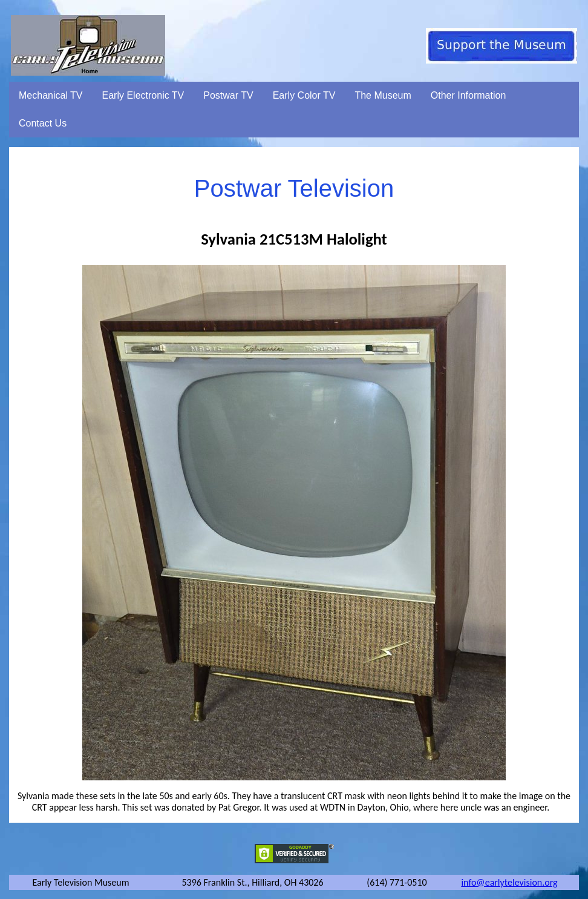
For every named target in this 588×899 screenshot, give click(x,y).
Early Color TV (304, 95)
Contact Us (43, 123)
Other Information (469, 95)
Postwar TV (228, 95)
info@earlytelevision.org (509, 882)
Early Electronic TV (143, 95)
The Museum (383, 95)
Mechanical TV (51, 95)
